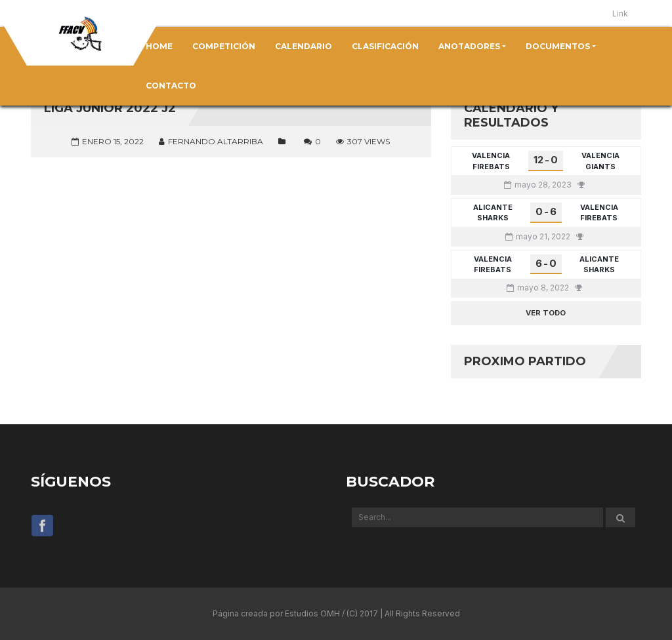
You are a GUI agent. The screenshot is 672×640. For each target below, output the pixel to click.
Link (620, 13)
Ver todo (546, 313)
